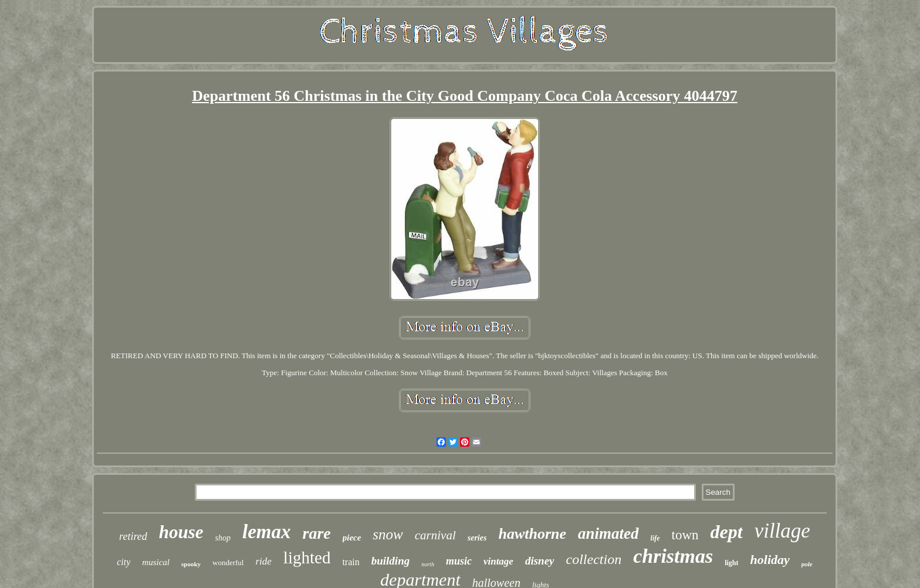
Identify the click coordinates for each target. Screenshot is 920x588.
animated (608, 533)
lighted (307, 558)
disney (540, 561)
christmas (673, 556)
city (124, 562)
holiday (770, 560)
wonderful (228, 562)
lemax (266, 532)
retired (133, 536)
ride (263, 561)
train (351, 562)
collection (594, 559)
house (181, 532)
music (459, 561)
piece (352, 538)
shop (223, 538)
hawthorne (532, 534)
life (655, 538)
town (685, 535)
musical (156, 562)
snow (388, 534)
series (477, 538)
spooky (191, 564)
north (428, 564)
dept (727, 532)
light (731, 563)
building (390, 561)
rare (316, 533)
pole (807, 564)
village (782, 531)
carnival (435, 535)
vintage (498, 561)
